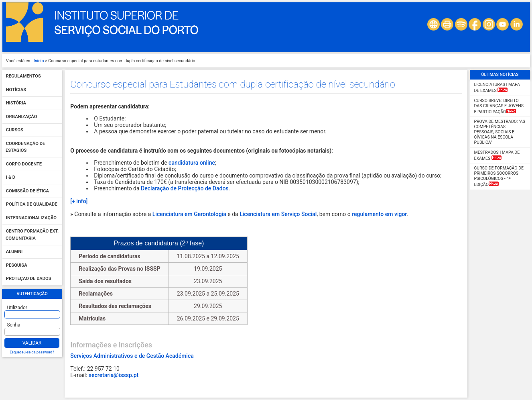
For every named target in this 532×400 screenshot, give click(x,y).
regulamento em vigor (379, 214)
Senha (14, 325)
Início (39, 61)
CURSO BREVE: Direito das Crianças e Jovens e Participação (499, 106)
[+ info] (79, 201)
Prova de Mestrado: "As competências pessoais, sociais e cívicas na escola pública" (500, 132)
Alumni (14, 252)
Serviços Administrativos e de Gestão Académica (132, 356)
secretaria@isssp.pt (114, 375)
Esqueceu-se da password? (32, 352)
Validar (32, 343)
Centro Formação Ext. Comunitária (32, 235)
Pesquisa (17, 265)
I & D (11, 178)
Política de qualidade (32, 205)
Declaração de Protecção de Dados (185, 188)
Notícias (16, 90)
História (16, 103)
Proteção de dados (29, 279)
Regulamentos (23, 77)
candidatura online (192, 163)
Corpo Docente (24, 164)
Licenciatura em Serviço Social (278, 214)
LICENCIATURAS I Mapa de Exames (497, 88)
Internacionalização (31, 218)
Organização (22, 117)
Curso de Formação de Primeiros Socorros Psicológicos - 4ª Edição (499, 176)
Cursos (15, 130)
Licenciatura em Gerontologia (189, 214)
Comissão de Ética (27, 191)
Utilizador (17, 308)
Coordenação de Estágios (25, 147)
